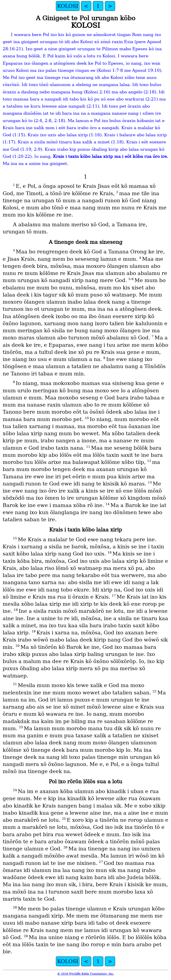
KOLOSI (68, 6)
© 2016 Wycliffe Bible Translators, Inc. (86, 974)
